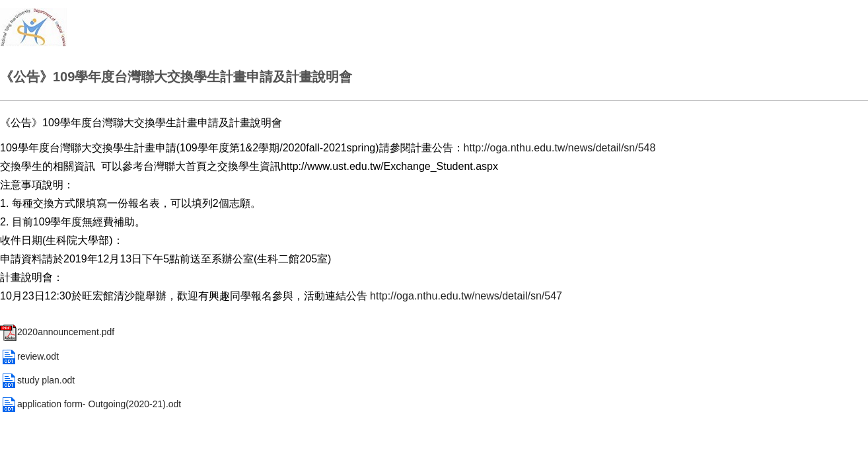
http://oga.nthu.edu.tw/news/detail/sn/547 (466, 296)
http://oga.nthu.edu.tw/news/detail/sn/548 (560, 148)
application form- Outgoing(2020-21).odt (90, 404)
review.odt (29, 356)
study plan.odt (37, 380)
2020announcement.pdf (57, 332)
